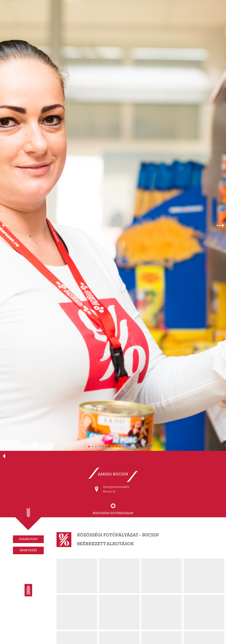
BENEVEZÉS (28, 550)
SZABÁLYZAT (28, 539)
